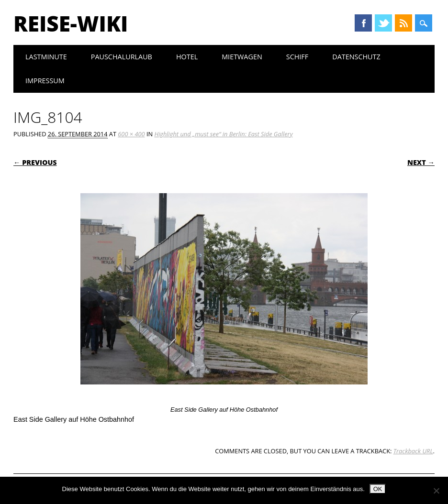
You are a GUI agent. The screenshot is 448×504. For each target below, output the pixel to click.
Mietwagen (242, 57)
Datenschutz (356, 57)
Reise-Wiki (71, 23)
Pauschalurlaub (122, 57)
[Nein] (436, 491)
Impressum (45, 81)
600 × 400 (131, 134)
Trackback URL (413, 451)
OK (378, 489)
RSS (403, 23)
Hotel (187, 57)
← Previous (35, 162)
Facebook (363, 23)
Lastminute (46, 57)
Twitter (383, 23)
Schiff (297, 57)
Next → (421, 162)
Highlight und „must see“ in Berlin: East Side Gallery (223, 134)
